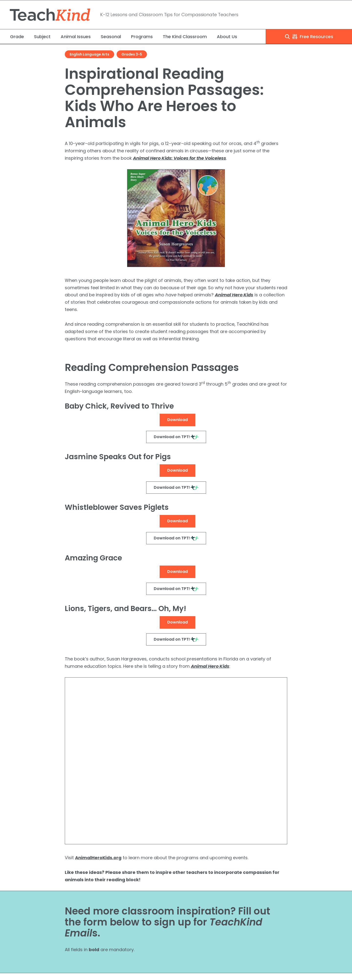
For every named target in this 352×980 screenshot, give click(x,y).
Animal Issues (76, 37)
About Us (227, 37)
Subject (42, 37)
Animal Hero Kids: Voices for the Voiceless (180, 158)
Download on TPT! (172, 437)
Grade (17, 37)
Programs (142, 37)
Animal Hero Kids (234, 295)
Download (177, 420)
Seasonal (111, 37)
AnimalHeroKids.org (98, 858)
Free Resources (309, 37)
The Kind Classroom (185, 37)
